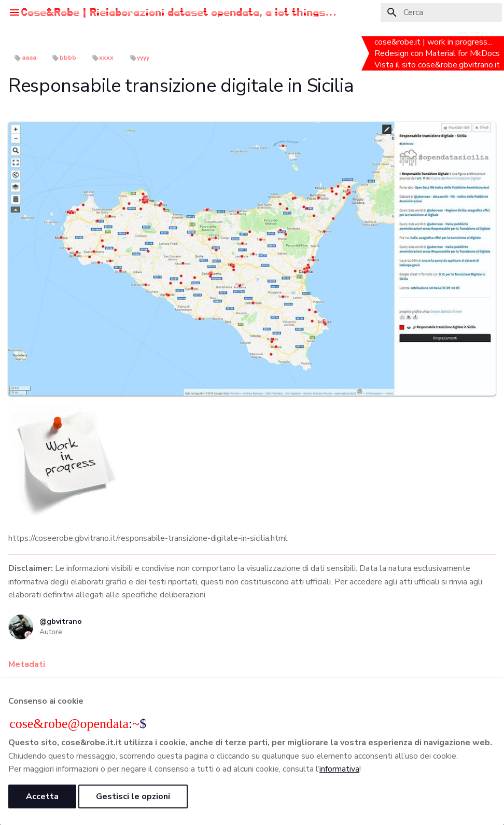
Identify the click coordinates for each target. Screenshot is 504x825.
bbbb (68, 58)
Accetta (42, 796)
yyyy (143, 58)
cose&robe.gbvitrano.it (460, 65)
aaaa (29, 58)
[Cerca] (441, 12)
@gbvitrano (61, 621)
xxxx (106, 58)
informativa (339, 769)
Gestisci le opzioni (133, 796)
